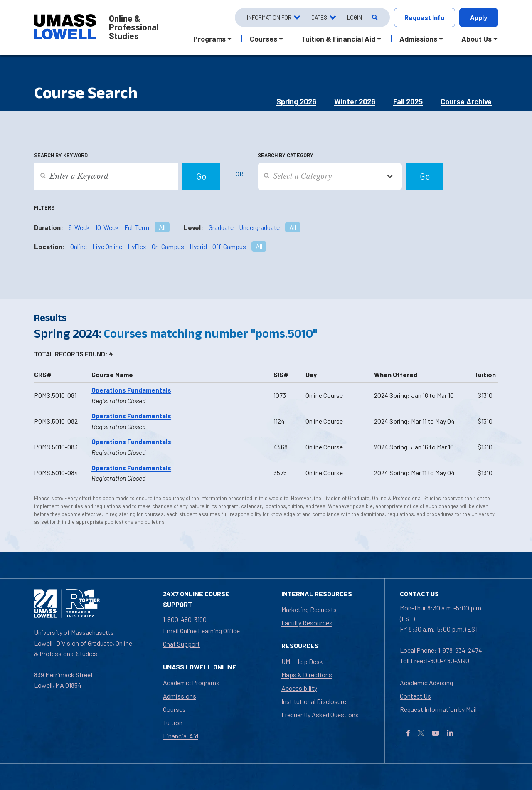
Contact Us (415, 696)
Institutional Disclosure (314, 701)
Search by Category (286, 155)
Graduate (221, 227)
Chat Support (181, 644)
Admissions (180, 696)
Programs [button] (209, 39)
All (162, 227)
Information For (269, 17)
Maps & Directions (307, 675)
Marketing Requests (309, 609)
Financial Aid (181, 736)
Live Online (107, 246)
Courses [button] (264, 39)
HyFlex (137, 246)
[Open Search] (374, 18)
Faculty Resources (307, 623)
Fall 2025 (408, 101)
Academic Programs (191, 683)
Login (355, 17)
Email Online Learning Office (201, 631)
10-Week (107, 227)
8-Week (79, 227)
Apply (479, 17)
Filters (44, 207)
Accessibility (299, 688)
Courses (174, 709)
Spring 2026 (296, 101)
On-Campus (168, 246)
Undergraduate (259, 227)
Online (79, 246)
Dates (319, 17)
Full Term (137, 227)
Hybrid (198, 246)
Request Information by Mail (438, 709)
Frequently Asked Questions (320, 715)
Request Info (425, 17)
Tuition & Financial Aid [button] (338, 39)
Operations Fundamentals (131, 390)
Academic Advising (426, 683)
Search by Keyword (61, 155)
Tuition (173, 722)
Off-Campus (229, 246)
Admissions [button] (418, 39)
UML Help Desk (302, 661)
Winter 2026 (355, 101)
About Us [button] (477, 39)
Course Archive (466, 101)
